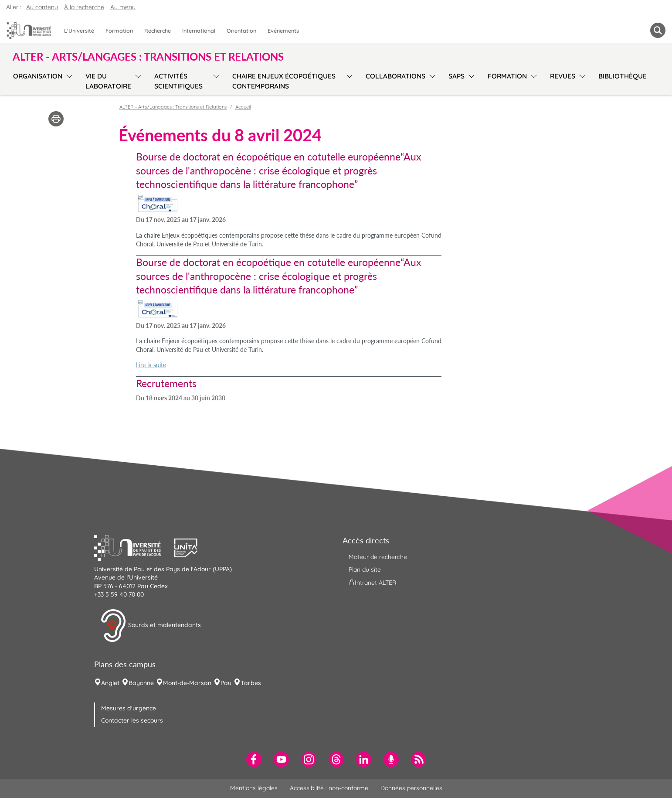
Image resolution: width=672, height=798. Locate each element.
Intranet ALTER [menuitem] (372, 583)
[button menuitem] (658, 30)
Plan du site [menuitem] (365, 570)
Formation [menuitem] (119, 31)
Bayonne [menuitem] (141, 683)
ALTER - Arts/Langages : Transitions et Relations (173, 107)
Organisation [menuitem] (38, 76)
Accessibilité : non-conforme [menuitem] (329, 788)
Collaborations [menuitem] (395, 76)
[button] (134, 547)
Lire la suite (151, 365)
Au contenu (42, 7)
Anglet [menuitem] (110, 683)
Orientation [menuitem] (241, 31)
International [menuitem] (199, 31)
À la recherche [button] (84, 7)
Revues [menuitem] (563, 76)
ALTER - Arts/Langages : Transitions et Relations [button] (148, 57)
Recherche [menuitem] (158, 31)
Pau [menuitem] (226, 683)
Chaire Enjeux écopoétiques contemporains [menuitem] (284, 81)
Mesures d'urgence (129, 708)
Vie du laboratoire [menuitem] (108, 81)
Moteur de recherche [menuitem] (378, 557)
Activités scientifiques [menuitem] (178, 81)
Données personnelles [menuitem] (411, 788)
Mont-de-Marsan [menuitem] (187, 683)
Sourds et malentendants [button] (151, 626)
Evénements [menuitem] (283, 31)
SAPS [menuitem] (456, 76)
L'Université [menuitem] (79, 31)
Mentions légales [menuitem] (254, 788)
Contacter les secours (132, 720)
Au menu (123, 7)
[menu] (68, 80)
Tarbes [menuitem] (251, 683)
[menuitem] (254, 759)
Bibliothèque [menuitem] (623, 76)
